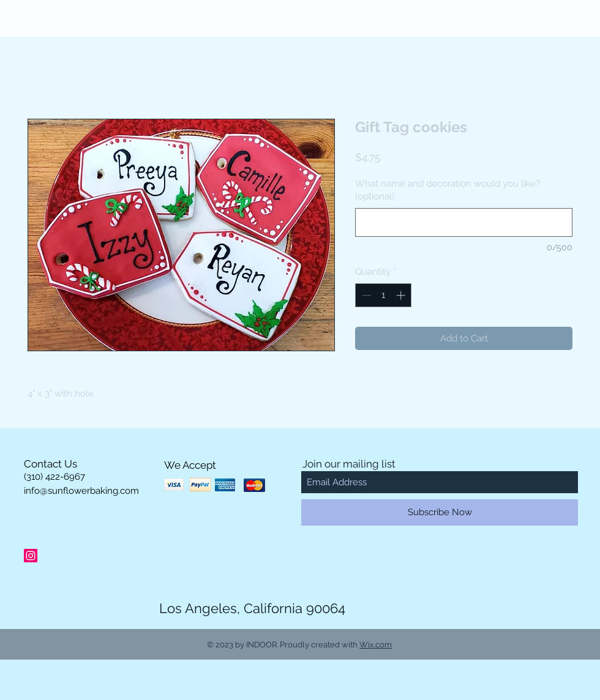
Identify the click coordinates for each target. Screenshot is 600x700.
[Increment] (402, 295)
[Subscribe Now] (440, 512)
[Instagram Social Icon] (31, 556)
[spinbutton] (384, 295)
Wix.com (376, 645)
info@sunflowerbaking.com (81, 491)
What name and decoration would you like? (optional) (448, 190)
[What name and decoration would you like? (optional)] (464, 222)
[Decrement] (365, 295)
